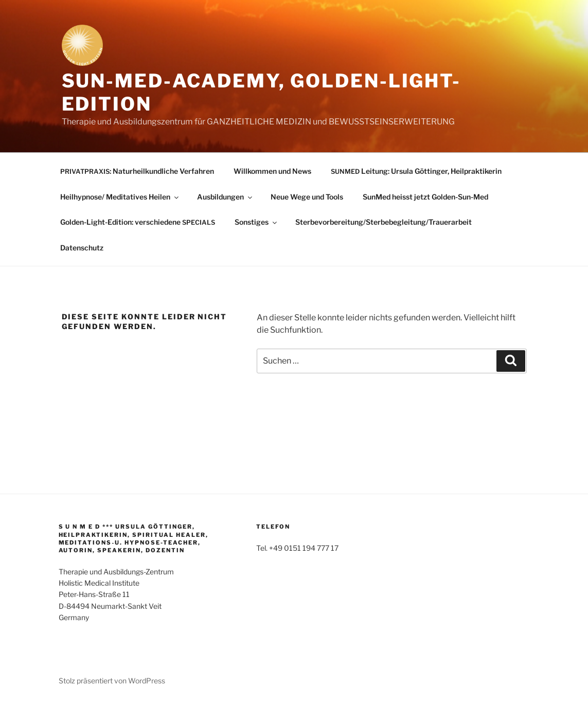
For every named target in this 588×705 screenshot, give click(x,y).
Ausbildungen (225, 197)
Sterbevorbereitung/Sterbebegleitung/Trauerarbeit (384, 222)
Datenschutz (82, 248)
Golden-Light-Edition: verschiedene (138, 222)
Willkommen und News (272, 171)
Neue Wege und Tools (307, 197)
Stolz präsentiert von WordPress (112, 681)
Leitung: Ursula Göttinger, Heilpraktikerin (416, 171)
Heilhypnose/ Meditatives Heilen (120, 197)
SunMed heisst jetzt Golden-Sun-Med (425, 197)
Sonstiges (256, 222)
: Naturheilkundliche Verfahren (137, 171)
